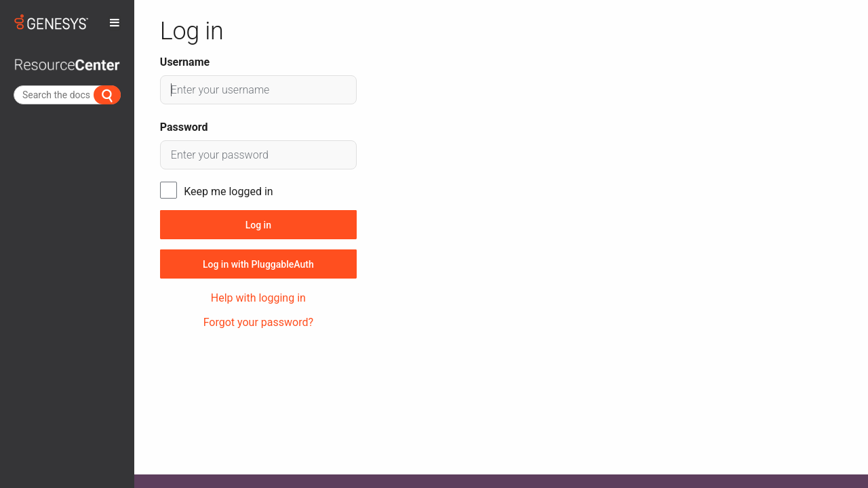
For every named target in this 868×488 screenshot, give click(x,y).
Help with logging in (258, 298)
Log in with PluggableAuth (258, 264)
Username (185, 62)
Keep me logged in (228, 191)
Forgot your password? (258, 322)
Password (184, 127)
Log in (258, 225)
